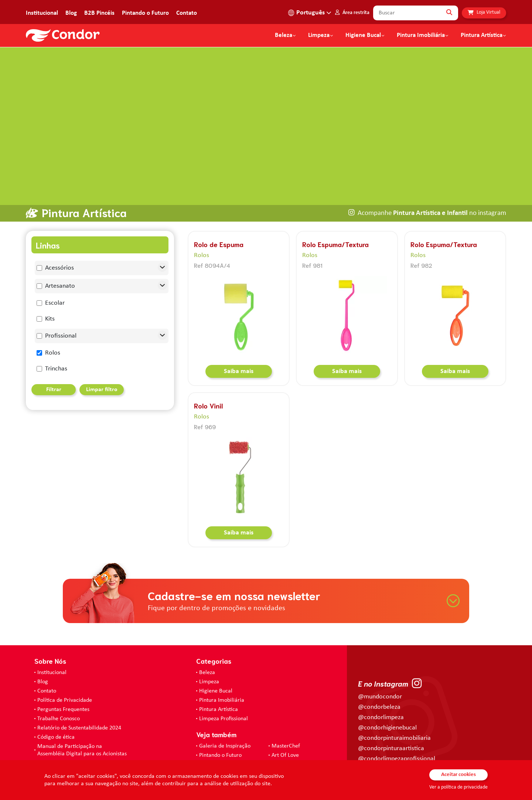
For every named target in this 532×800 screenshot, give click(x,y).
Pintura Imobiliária (421, 35)
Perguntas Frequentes (63, 688)
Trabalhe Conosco (59, 697)
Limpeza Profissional (224, 697)
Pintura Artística (482, 35)
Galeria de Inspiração (225, 724)
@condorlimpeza (381, 696)
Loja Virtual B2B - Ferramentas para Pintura (252, 754)
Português (311, 13)
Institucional (42, 13)
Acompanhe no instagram (432, 192)
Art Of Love (285, 734)
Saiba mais (239, 350)
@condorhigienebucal (387, 706)
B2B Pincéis (99, 13)
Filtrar (54, 368)
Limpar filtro (102, 368)
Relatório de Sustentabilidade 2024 (79, 706)
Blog (71, 13)
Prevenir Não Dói (58, 741)
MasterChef (286, 724)
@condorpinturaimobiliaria (394, 717)
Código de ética (56, 715)
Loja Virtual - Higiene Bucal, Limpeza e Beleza (254, 745)
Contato (187, 13)
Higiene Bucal (363, 35)
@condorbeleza (379, 686)
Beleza (284, 35)
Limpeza (209, 660)
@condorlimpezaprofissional (397, 737)
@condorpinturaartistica (391, 727)
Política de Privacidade (65, 678)
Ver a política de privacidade (458, 787)
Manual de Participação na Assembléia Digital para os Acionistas (82, 728)
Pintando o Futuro (145, 13)
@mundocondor (380, 675)
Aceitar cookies (458, 775)
